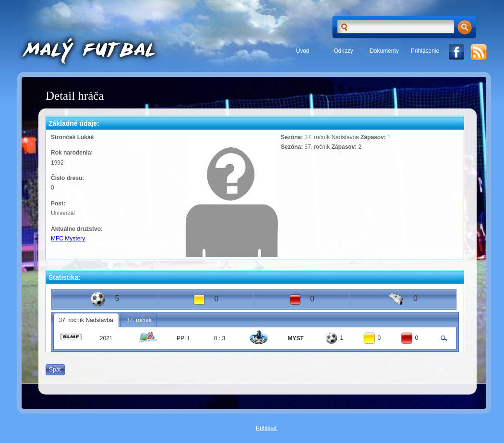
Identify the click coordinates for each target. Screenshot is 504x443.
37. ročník (139, 320)
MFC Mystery (68, 239)
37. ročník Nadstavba (86, 320)
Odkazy (343, 51)
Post (57, 204)
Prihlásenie (425, 51)
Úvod (302, 51)
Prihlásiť (266, 428)
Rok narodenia (71, 153)
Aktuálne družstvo (76, 229)
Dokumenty (384, 51)
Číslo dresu (66, 178)
